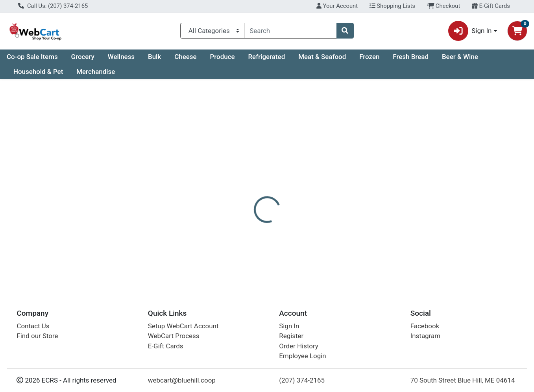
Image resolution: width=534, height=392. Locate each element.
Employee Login (302, 356)
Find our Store (37, 336)
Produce (222, 57)
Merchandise (96, 72)
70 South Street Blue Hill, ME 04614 (463, 380)
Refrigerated (266, 57)
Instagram (425, 336)
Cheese (185, 57)
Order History (299, 346)
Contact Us (33, 326)
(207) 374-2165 (302, 380)
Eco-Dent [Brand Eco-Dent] (319, 243)
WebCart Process (174, 336)
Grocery (83, 57)
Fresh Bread (411, 57)
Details (244, 186)
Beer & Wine (460, 57)
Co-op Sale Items (32, 57)
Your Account (337, 6)
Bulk (154, 57)
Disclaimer (282, 186)
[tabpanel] (378, 238)
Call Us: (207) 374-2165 (53, 6)
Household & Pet (38, 72)
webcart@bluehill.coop (182, 380)
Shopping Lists (392, 6)
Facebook (425, 326)
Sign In (289, 326)
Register (291, 336)
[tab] (244, 186)
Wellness (121, 57)
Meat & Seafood (322, 57)
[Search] (290, 31)
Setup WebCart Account (183, 326)
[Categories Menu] (212, 31)
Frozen (369, 57)
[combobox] (290, 31)
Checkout (444, 6)
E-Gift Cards (491, 6)
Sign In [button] (470, 31)
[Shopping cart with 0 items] (517, 31)
